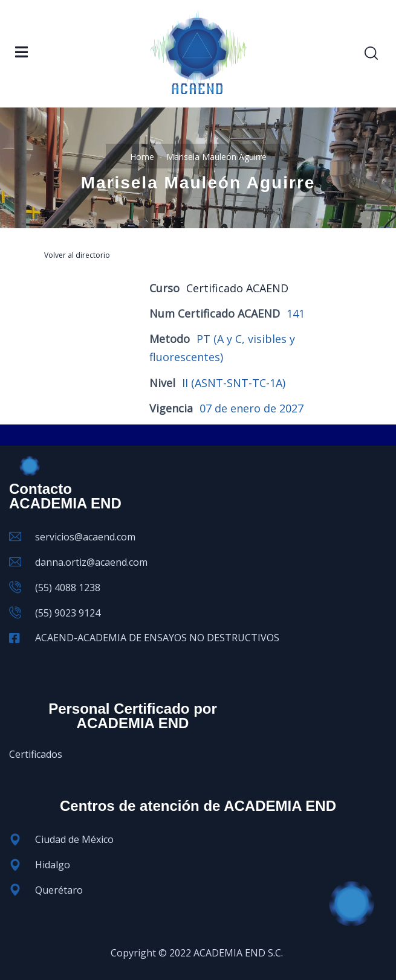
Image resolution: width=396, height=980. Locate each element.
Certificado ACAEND (237, 288)
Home (142, 157)
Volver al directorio (77, 255)
